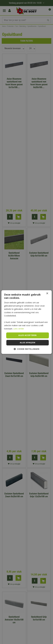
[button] (26, 349)
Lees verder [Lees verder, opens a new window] (19, 329)
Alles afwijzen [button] (28, 343)
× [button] (47, 293)
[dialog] (26, 322)
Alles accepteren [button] (27, 335)
